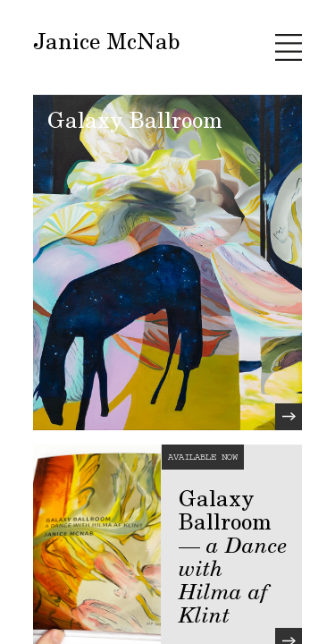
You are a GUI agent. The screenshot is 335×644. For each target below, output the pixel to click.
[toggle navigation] (289, 47)
